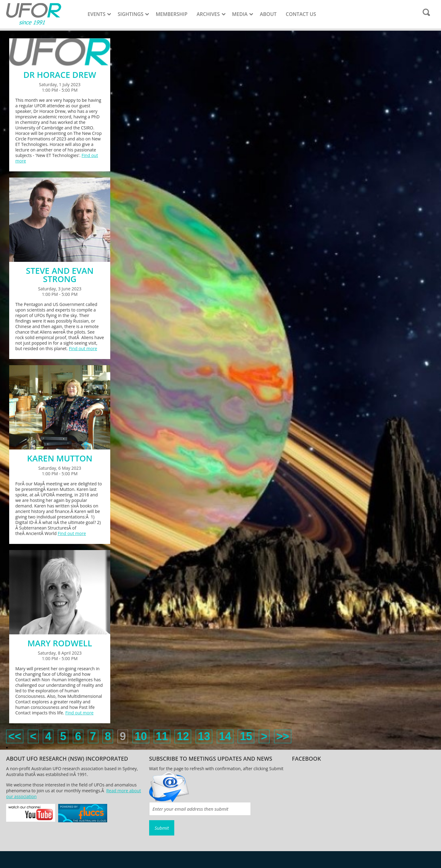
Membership (171, 14)
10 (141, 736)
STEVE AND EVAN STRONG (60, 275)
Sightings (130, 14)
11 (162, 736)
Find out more (83, 348)
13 (204, 736)
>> (283, 736)
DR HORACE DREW (60, 75)
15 (246, 736)
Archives (208, 14)
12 (183, 736)
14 (225, 736)
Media (240, 14)
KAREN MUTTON (60, 458)
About (268, 14)
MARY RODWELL (60, 643)
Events (96, 14)
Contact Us (301, 14)
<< (15, 736)
